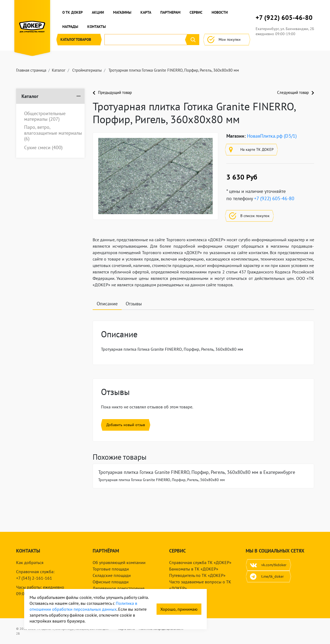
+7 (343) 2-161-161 (34, 578)
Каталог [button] (79, 40)
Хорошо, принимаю (179, 609)
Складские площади (112, 575)
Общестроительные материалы (45, 116)
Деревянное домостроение (119, 588)
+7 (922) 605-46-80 (284, 18)
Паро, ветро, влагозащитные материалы (53, 133)
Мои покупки (227, 40)
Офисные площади (111, 582)
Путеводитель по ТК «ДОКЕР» (197, 575)
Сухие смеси (43, 148)
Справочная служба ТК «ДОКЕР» (200, 562)
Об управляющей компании (119, 562)
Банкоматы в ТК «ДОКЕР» (194, 569)
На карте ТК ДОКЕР (251, 150)
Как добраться (30, 562)
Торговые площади (111, 569)
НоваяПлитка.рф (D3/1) (272, 136)
